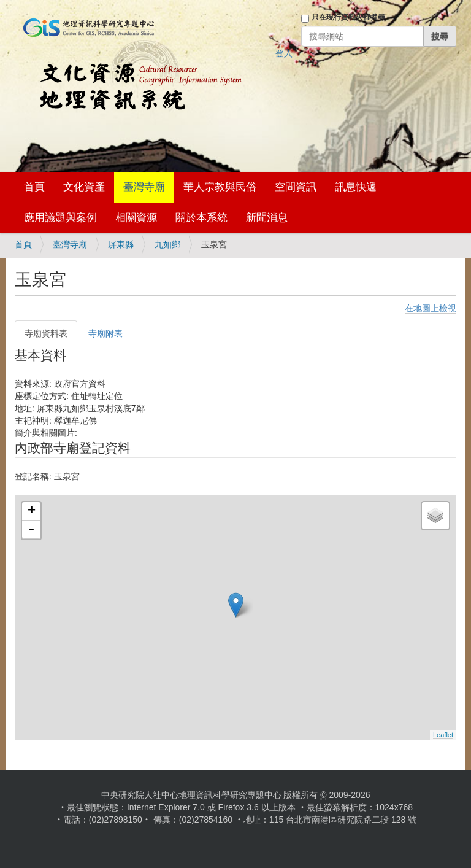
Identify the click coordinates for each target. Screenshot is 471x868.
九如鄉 (167, 244)
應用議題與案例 (60, 218)
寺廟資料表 (46, 333)
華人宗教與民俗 (220, 187)
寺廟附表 (105, 333)
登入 (284, 53)
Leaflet (443, 735)
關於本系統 (201, 218)
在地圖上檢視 (431, 308)
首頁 (34, 187)
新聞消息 (267, 218)
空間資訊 (296, 187)
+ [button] (32, 511)
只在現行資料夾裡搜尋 (348, 17)
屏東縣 (121, 244)
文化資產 (84, 187)
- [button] (31, 530)
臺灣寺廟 (144, 187)
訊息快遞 (356, 187)
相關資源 (136, 218)
